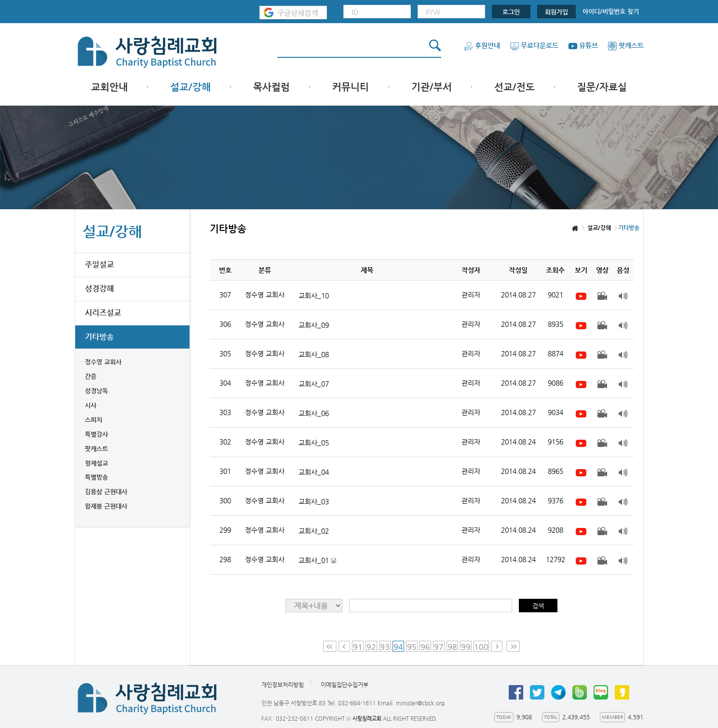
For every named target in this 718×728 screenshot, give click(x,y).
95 (412, 647)
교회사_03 (314, 501)
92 (371, 647)
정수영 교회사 (103, 362)
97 (439, 647)
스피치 (94, 420)
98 (452, 647)
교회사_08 (314, 354)
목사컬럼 (271, 87)
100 (481, 647)
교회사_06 (314, 413)
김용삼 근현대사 (106, 492)
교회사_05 (314, 443)
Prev (344, 646)
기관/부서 (432, 87)
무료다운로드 (534, 45)
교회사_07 (314, 384)
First (330, 646)
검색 (538, 606)
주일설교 (99, 264)
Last (513, 646)
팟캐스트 (626, 45)
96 (425, 647)
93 (385, 647)
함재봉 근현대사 (106, 506)
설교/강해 (190, 87)
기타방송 (99, 337)
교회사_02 (314, 531)
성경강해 (99, 289)
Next (498, 646)
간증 (91, 376)
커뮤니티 (351, 87)
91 (358, 647)
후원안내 (482, 45)
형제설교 (96, 463)
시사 (91, 405)
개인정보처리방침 (283, 685)
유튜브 (583, 45)
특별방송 (96, 477)
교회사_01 (317, 560)
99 (466, 647)
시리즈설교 (103, 313)
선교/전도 (515, 87)
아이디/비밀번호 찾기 (611, 11)
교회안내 (109, 87)
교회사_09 (314, 325)
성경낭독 (96, 391)
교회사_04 (314, 472)
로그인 (511, 12)
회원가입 (556, 12)
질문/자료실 (602, 87)
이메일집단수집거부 (345, 685)
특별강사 (96, 434)
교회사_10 (314, 296)
